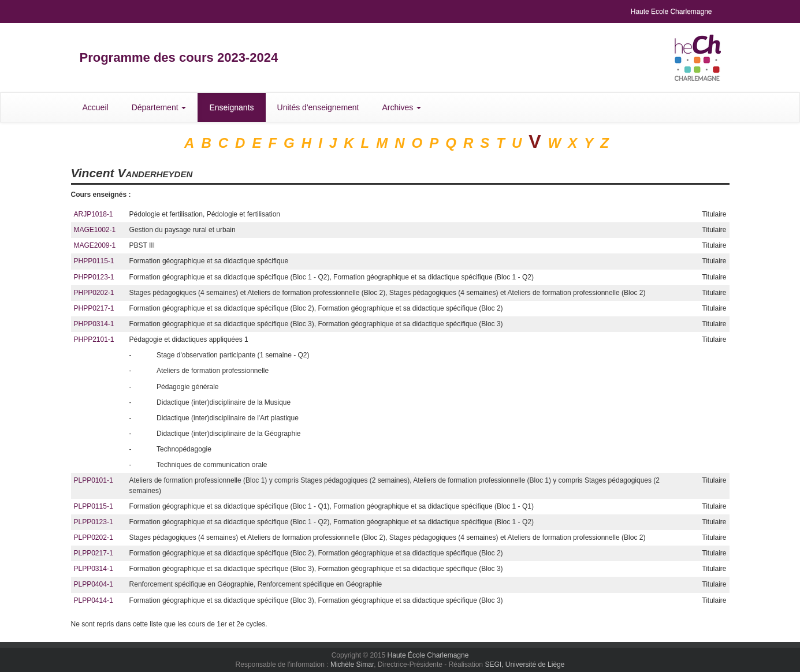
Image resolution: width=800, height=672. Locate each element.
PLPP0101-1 (94, 480)
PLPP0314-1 (94, 569)
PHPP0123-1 (94, 277)
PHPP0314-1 (94, 324)
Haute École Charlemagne (428, 655)
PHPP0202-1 (94, 293)
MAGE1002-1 (95, 230)
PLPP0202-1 (94, 537)
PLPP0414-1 (94, 600)
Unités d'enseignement (318, 107)
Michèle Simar (352, 664)
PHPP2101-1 (94, 339)
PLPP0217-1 (94, 553)
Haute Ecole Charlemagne (671, 12)
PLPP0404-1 (94, 584)
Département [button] (159, 107)
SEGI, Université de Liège (524, 664)
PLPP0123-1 (94, 522)
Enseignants (231, 107)
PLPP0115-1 (94, 506)
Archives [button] (402, 107)
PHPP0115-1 (94, 261)
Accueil (96, 107)
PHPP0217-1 (94, 308)
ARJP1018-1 (94, 214)
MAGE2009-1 (95, 245)
